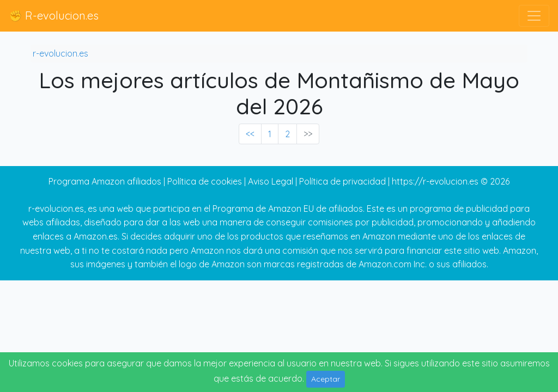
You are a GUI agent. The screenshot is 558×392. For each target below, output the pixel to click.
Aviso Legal (271, 181)
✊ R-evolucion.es (54, 16)
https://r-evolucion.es (435, 181)
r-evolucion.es (60, 53)
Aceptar (326, 379)
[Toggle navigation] (534, 16)
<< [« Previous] (250, 134)
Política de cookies (205, 181)
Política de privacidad (342, 181)
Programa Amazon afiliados (105, 181)
